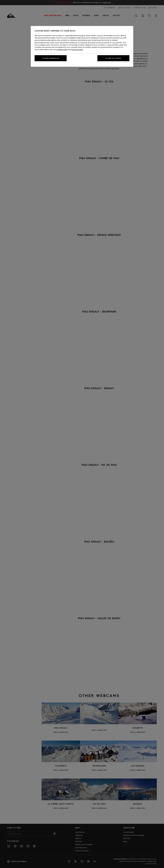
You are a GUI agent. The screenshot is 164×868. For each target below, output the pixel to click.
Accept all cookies (113, 58)
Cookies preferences (51, 58)
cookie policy (62, 50)
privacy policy (77, 50)
